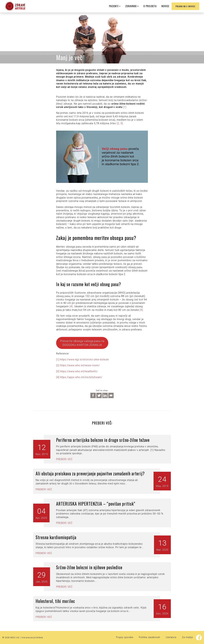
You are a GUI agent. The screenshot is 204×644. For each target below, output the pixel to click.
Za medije (187, 637)
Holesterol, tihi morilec (55, 601)
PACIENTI (114, 6)
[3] (58, 371)
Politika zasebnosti (149, 637)
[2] (58, 365)
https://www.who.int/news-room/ (80, 365)
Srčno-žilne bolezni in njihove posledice (89, 567)
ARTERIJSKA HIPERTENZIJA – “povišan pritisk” (96, 504)
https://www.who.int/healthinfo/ (79, 371)
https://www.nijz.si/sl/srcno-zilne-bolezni (84, 360)
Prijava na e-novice (185, 6)
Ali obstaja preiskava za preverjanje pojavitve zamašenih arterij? (90, 473)
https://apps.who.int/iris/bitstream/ (81, 377)
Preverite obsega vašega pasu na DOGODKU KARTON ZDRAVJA (82, 343)
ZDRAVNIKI (131, 6)
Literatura (171, 637)
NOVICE (165, 6)
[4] (71, 306)
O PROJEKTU (150, 6)
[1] (125, 107)
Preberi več (64, 459)
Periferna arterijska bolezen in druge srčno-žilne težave (103, 440)
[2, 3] (120, 123)
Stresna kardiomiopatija (56, 537)
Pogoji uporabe (125, 637)
